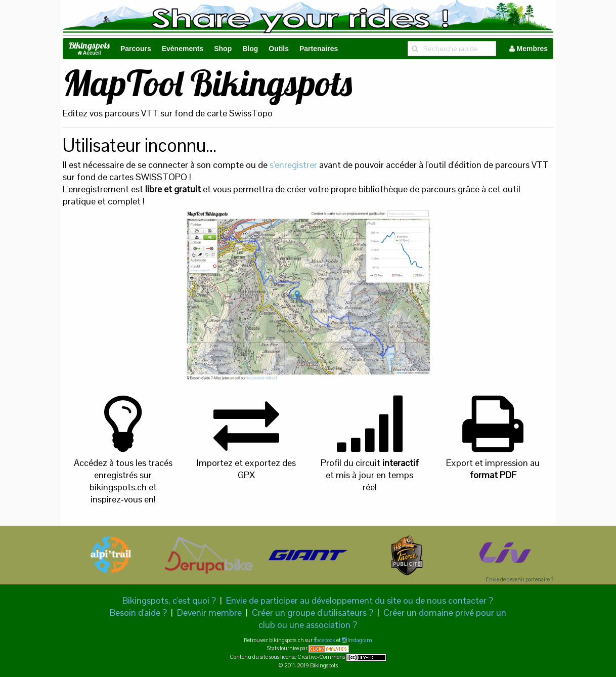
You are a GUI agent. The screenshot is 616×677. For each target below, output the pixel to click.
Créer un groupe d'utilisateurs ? (313, 612)
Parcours (136, 49)
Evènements (183, 49)
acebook (326, 640)
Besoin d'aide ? (138, 612)
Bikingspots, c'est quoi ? (169, 600)
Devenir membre (209, 612)
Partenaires (319, 49)
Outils (279, 49)
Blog (250, 49)
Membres (529, 49)
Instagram (359, 640)
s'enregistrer (293, 165)
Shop (223, 49)
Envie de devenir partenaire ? (519, 579)
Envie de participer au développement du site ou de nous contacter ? (360, 600)
